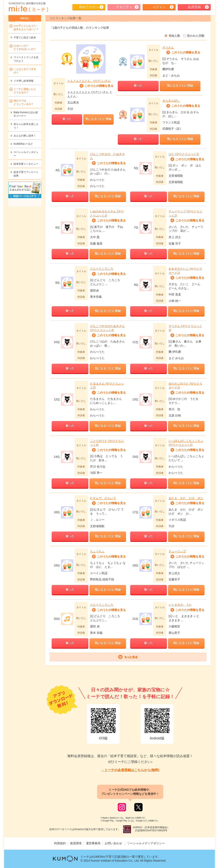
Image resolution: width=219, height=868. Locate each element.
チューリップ (177, 551)
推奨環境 (76, 843)
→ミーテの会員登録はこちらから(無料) (130, 770)
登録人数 (174, 36)
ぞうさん (168, 47)
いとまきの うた (180, 605)
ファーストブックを (26, 59)
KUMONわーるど (23, 144)
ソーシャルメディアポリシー (146, 843)
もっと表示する (128, 657)
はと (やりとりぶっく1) (184, 154)
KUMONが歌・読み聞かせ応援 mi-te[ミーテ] (28, 7)
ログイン (159, 7)
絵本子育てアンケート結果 (26, 174)
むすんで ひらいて (103, 498)
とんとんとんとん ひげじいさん (89, 81)
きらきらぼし (171, 101)
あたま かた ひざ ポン (186, 498)
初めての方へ (89, 7)
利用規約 (60, 843)
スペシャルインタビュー (26, 154)
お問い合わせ (113, 843)
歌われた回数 (196, 36)
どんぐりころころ (102, 269)
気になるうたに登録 (98, 119)
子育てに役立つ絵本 (25, 38)
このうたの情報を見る (99, 86)
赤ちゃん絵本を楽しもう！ (26, 126)
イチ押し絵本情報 (24, 81)
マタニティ (124, 7)
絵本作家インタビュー (26, 164)
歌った (67, 119)
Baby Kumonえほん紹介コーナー (26, 114)
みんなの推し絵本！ (25, 136)
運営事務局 (93, 843)
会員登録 (194, 7)
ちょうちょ (97, 551)
